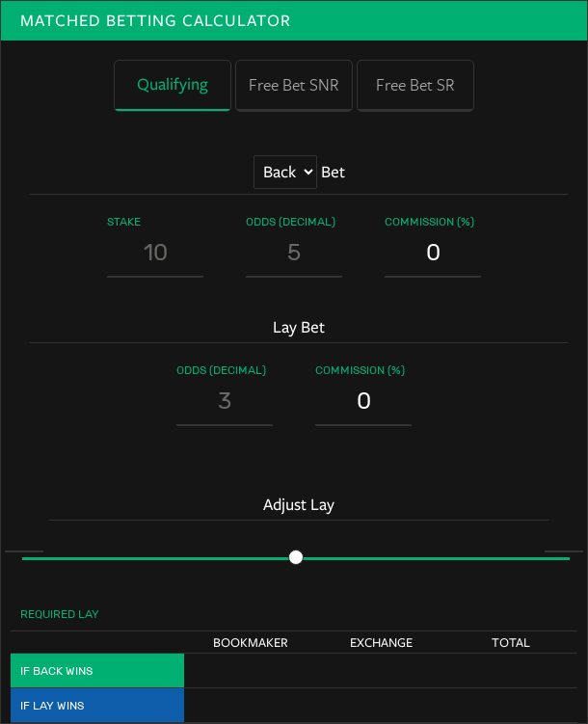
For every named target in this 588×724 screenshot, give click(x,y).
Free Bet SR (415, 84)
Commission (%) (429, 221)
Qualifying (173, 84)
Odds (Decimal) (291, 221)
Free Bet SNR (294, 84)
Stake (124, 221)
